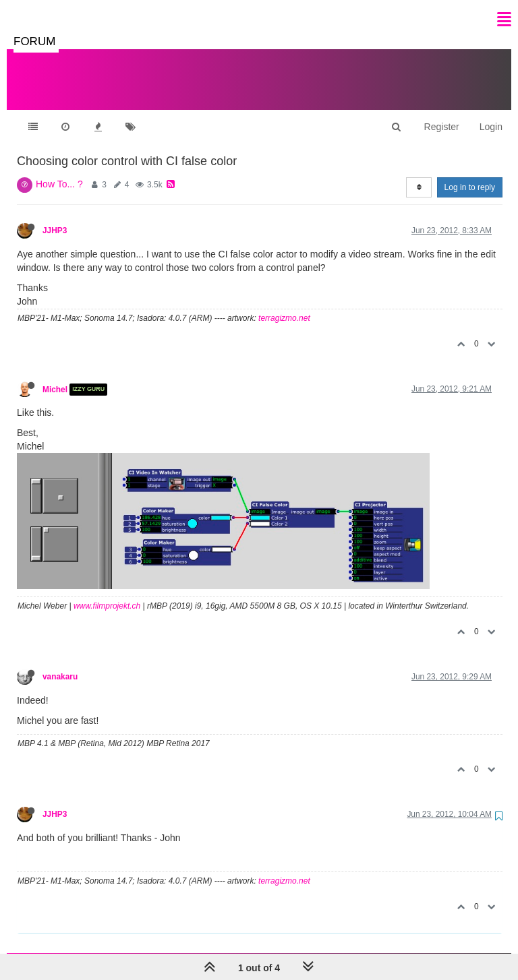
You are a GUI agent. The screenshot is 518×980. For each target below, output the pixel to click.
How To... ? (59, 171)
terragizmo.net (284, 305)
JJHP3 (55, 217)
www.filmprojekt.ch (107, 592)
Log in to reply (470, 174)
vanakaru (60, 663)
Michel (55, 376)
